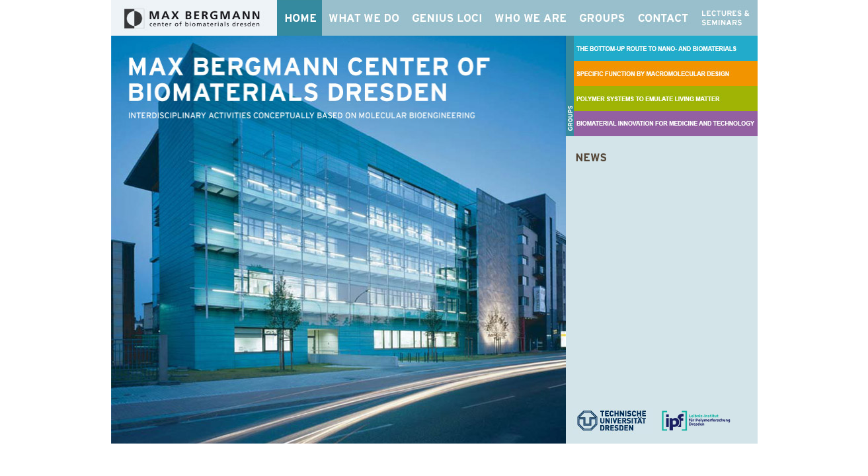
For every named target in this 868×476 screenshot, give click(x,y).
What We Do (364, 18)
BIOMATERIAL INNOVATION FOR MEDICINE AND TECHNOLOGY (666, 124)
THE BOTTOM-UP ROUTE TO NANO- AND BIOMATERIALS (666, 48)
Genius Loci (448, 18)
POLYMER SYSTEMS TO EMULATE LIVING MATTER (666, 99)
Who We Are (532, 18)
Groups (603, 18)
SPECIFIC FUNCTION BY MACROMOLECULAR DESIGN (666, 73)
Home (299, 18)
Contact (664, 18)
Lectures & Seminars (726, 18)
